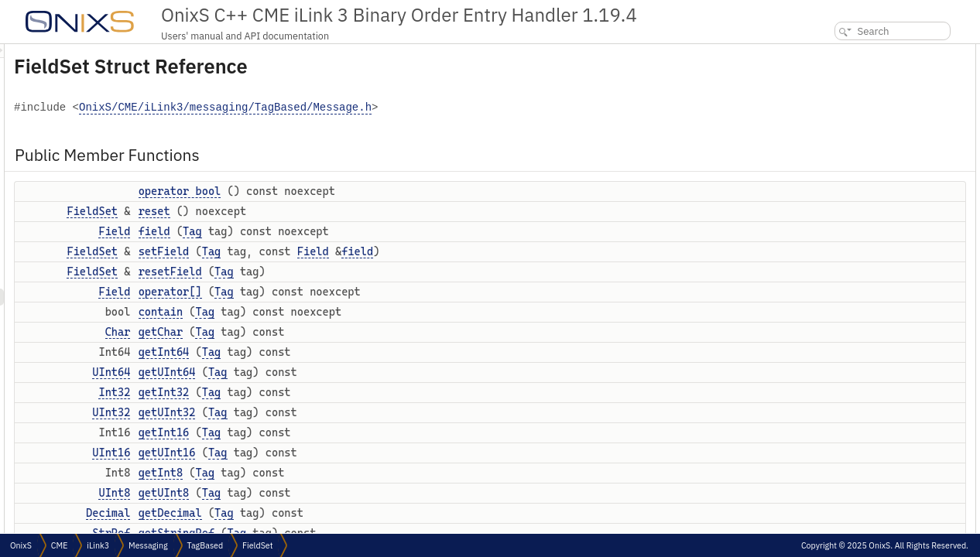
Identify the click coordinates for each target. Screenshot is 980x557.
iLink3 (98, 545)
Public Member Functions (863, 52)
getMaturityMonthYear (866, 393)
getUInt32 (361, 412)
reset (348, 211)
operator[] (364, 292)
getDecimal (364, 513)
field (348, 231)
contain (354, 312)
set (826, 444)
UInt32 (305, 412)
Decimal (302, 513)
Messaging (148, 545)
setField (358, 251)
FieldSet (286, 211)
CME (59, 545)
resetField (364, 272)
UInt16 (305, 453)
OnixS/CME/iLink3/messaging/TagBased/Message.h (419, 108)
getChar (354, 332)
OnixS (21, 545)
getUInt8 (358, 493)
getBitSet (839, 427)
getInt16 (358, 432)
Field (308, 231)
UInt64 (305, 372)
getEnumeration (853, 410)
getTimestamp (850, 376)
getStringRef (847, 359)
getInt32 (358, 392)
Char (312, 332)
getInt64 (358, 352)
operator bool (373, 191)
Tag (386, 231)
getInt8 (354, 473)
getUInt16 (361, 453)
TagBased (206, 545)
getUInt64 (361, 372)
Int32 (308, 392)
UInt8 (308, 493)
